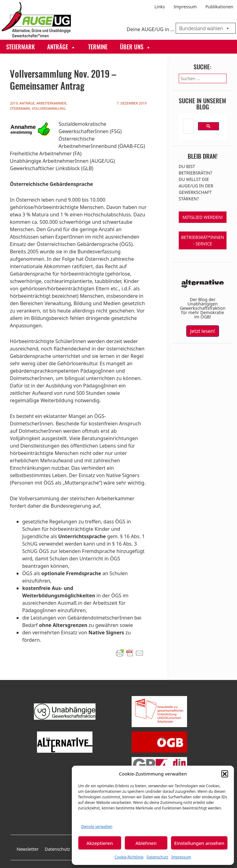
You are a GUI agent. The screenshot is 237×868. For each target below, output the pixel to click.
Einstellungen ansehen (199, 843)
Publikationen (219, 7)
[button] (225, 774)
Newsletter (28, 849)
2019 (14, 103)
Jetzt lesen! (203, 331)
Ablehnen (146, 843)
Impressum (181, 857)
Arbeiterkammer (51, 103)
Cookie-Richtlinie (129, 857)
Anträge (61, 47)
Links (160, 7)
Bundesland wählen (204, 28)
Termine (98, 48)
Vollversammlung (49, 108)
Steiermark (20, 48)
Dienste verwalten (97, 827)
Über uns (135, 47)
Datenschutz (157, 857)
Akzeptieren (100, 843)
